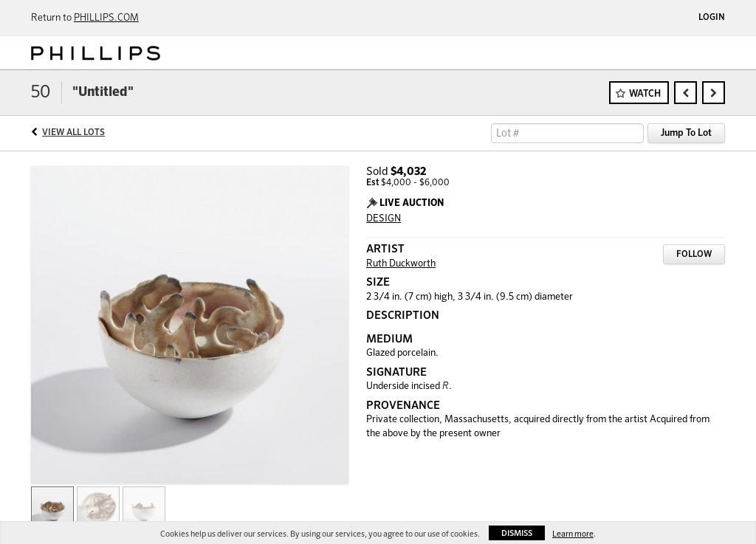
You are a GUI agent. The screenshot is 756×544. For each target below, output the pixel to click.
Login (712, 18)
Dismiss (517, 533)
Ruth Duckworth (401, 264)
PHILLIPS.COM (106, 18)
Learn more (573, 534)
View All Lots (73, 133)
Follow (694, 255)
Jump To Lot (686, 133)
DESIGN (384, 219)
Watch (645, 94)
